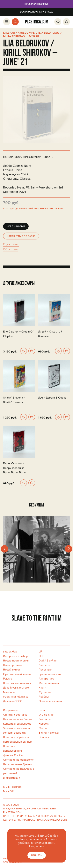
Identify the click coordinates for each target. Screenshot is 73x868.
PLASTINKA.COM (12, 812)
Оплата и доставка (15, 715)
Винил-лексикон (49, 733)
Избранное (10, 710)
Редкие (8, 679)
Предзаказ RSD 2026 (36, 4)
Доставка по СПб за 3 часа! (37, 12)
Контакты (45, 719)
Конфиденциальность (17, 724)
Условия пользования (17, 728)
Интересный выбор (16, 656)
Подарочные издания (17, 683)
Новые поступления (16, 661)
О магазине (46, 715)
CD (41, 656)
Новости (44, 724)
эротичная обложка (16, 697)
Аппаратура (47, 679)
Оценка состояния (51, 701)
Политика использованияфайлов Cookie (13, 751)
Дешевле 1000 (13, 701)
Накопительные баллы (18, 719)
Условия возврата (14, 733)
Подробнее (37, 846)
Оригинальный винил (17, 674)
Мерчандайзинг (49, 683)
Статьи (43, 728)
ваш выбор (10, 652)
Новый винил (11, 670)
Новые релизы (13, 665)
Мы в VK (8, 791)
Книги (43, 688)
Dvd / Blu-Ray (48, 661)
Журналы (45, 692)
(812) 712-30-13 (52, 816)
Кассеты (44, 665)
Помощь (44, 737)
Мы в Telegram (12, 787)
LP (40, 652)
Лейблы (44, 697)
